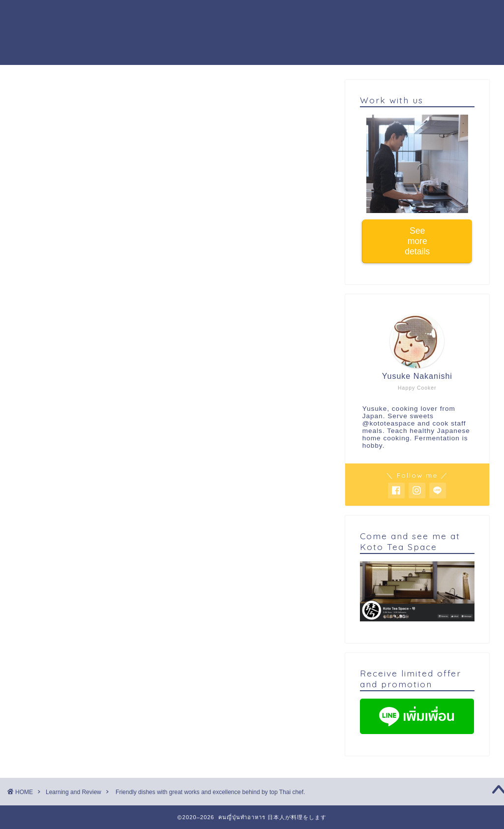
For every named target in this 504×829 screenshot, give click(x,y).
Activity (286, 15)
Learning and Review (60, 99)
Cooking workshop (163, 15)
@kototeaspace (389, 423)
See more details (417, 241)
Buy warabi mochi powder (140, 35)
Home (98, 15)
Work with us (343, 15)
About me (236, 15)
